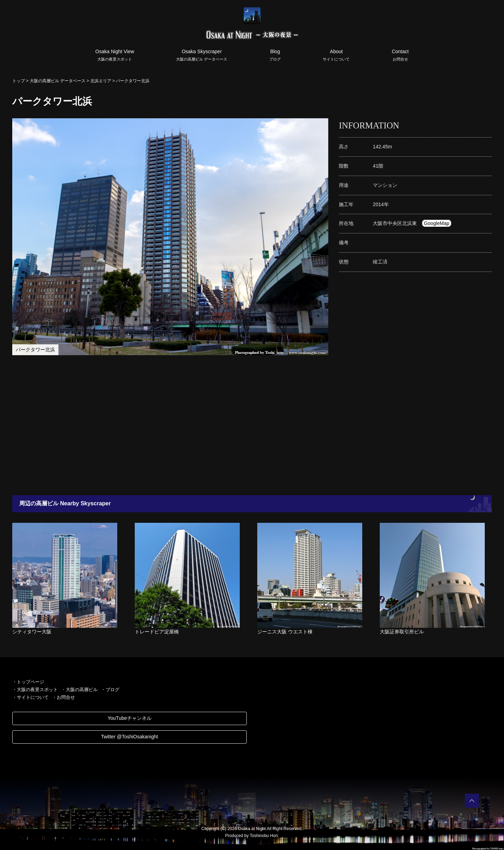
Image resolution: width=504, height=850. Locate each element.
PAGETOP (472, 801)
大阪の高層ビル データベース (58, 81)
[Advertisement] (217, 425)
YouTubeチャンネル (129, 718)
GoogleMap (436, 223)
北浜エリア (101, 81)
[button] (322, 125)
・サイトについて (30, 697)
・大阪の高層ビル (79, 690)
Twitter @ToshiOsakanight (130, 737)
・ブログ (110, 690)
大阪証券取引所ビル (402, 632)
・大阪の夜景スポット (35, 690)
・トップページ (28, 682)
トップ (19, 81)
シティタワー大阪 (32, 632)
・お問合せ (64, 697)
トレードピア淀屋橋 (157, 632)
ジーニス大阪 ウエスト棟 (285, 632)
